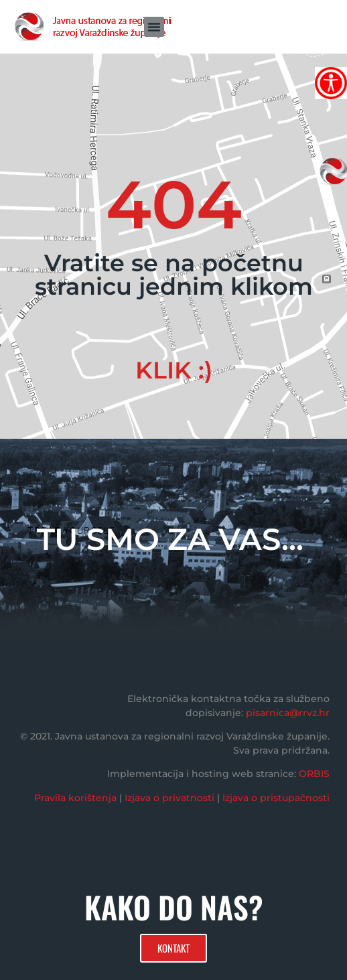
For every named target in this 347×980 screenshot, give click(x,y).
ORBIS (314, 774)
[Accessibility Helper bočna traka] (331, 83)
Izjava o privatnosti (169, 798)
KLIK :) (174, 370)
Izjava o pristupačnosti (276, 798)
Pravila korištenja (75, 798)
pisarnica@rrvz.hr (288, 713)
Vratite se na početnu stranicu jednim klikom (174, 275)
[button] (154, 27)
